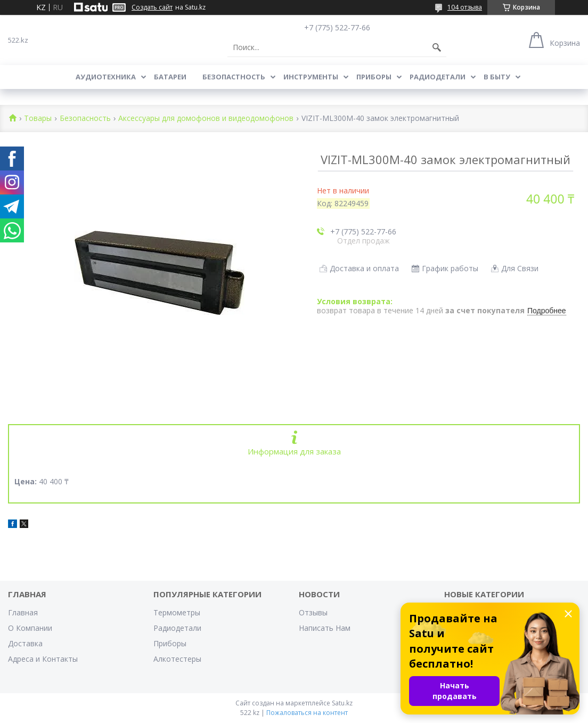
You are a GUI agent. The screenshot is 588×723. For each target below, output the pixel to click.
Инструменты (311, 77)
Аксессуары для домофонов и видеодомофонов (206, 119)
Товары (38, 119)
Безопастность (234, 77)
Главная (23, 612)
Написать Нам (325, 628)
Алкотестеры (177, 659)
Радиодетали (438, 77)
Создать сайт (152, 7)
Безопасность (85, 119)
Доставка (25, 643)
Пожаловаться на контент (307, 713)
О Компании (30, 628)
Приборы (374, 77)
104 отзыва (465, 7)
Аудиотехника (106, 77)
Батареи (170, 77)
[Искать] (437, 47)
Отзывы (313, 612)
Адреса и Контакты (43, 659)
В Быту (497, 77)
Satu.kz (342, 703)
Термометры (177, 612)
